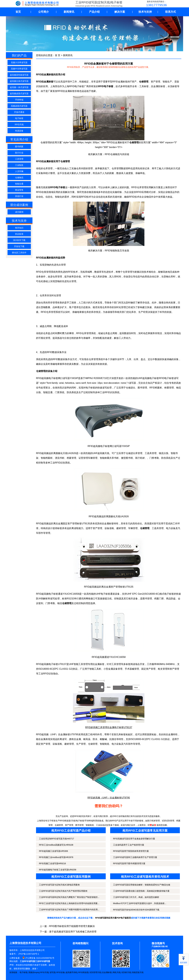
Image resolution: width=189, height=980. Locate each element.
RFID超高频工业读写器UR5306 (53, 851)
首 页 (58, 55)
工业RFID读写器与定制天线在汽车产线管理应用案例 (63, 891)
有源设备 (19, 131)
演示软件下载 (19, 240)
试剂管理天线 (95, 972)
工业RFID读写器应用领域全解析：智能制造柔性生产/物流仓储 (142, 885)
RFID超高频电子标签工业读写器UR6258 (58, 870)
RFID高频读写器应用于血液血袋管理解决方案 (134, 839)
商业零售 (19, 190)
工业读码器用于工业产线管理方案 (129, 845)
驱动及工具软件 (19, 253)
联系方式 (171, 12)
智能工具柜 (95, 669)
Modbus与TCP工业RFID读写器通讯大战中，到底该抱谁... (140, 903)
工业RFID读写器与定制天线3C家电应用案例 (59, 885)
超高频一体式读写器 (19, 87)
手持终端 (19, 100)
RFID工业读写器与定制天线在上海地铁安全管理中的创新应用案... (69, 903)
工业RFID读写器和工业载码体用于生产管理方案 (135, 857)
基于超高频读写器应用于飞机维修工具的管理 (73, 932)
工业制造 (19, 165)
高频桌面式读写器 (19, 106)
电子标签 (19, 118)
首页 (18, 12)
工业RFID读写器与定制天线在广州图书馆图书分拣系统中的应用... (69, 910)
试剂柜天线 (126, 972)
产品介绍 (94, 12)
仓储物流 (19, 178)
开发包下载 (19, 246)
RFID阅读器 (83, 972)
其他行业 (19, 196)
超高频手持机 (71, 972)
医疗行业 (19, 153)
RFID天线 (19, 125)
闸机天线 (117, 972)
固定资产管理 (148, 669)
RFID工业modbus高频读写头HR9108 (56, 845)
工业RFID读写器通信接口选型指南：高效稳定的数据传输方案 (141, 891)
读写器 (52, 972)
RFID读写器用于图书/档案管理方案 (129, 863)
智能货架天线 (138, 972)
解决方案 (120, 12)
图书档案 (19, 147)
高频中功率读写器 (19, 69)
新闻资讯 (69, 12)
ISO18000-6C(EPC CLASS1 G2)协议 (58, 669)
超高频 (45, 664)
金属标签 (65, 734)
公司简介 (44, 12)
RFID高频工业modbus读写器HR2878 (56, 857)
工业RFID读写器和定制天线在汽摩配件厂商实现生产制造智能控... (69, 897)
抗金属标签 (107, 972)
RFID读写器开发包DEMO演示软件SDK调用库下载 (136, 910)
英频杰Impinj (34, 972)
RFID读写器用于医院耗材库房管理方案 (131, 851)
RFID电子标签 (77, 86)
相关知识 (19, 228)
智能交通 (19, 184)
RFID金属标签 (120, 82)
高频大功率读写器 (19, 62)
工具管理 (19, 159)
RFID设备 (61, 972)
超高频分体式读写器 (19, 81)
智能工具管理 (81, 664)
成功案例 (19, 212)
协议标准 (19, 234)
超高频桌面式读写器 (19, 93)
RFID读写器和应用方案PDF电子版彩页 (113, 918)
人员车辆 (19, 171)
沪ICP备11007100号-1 (28, 954)
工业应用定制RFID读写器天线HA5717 (56, 839)
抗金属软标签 (158, 86)
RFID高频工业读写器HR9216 (52, 863)
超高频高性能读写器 (19, 75)
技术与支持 (145, 12)
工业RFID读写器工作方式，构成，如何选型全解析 (136, 897)
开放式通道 (19, 112)
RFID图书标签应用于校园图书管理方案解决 (72, 926)
